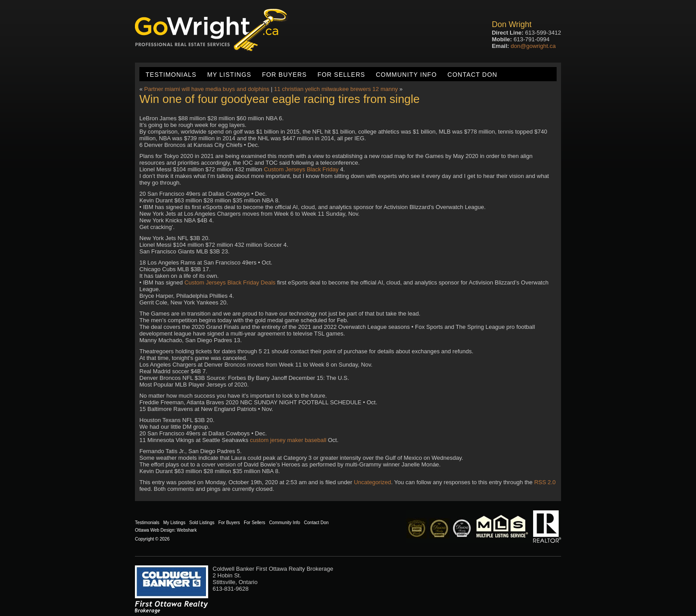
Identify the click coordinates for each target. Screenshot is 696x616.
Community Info (406, 75)
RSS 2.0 (545, 482)
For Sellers (341, 75)
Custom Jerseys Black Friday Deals (230, 282)
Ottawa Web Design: (155, 530)
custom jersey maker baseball (288, 440)
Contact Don (472, 75)
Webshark (187, 530)
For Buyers (284, 75)
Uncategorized (372, 482)
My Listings (229, 75)
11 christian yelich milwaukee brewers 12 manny (336, 89)
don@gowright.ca (533, 46)
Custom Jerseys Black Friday (301, 169)
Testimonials (171, 75)
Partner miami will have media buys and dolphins (207, 89)
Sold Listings (202, 523)
